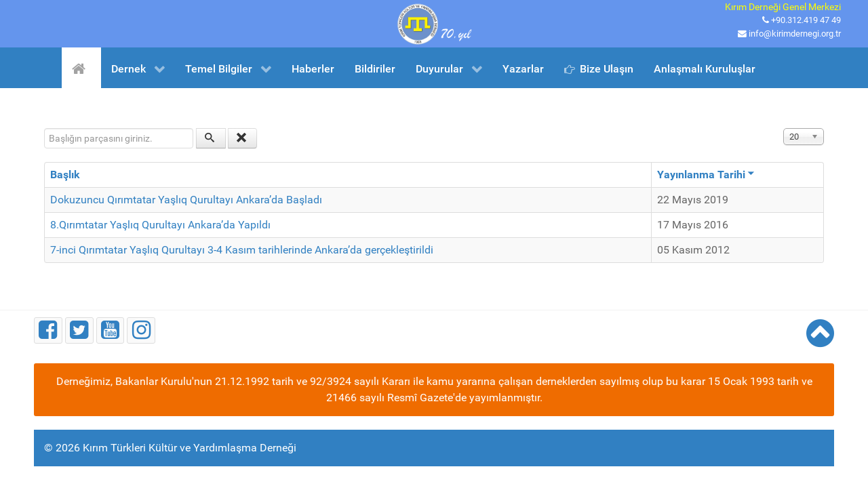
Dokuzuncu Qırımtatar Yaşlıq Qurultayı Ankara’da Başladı (186, 200)
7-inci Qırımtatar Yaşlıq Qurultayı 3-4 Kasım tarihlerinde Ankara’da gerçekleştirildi (242, 250)
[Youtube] (111, 330)
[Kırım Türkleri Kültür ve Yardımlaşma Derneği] (434, 23)
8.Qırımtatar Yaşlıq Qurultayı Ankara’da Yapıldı (160, 225)
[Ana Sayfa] (81, 68)
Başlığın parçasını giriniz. (44, 128)
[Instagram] (141, 330)
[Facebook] (48, 330)
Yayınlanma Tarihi (706, 175)
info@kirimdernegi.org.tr (795, 34)
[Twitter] (79, 330)
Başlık (65, 175)
